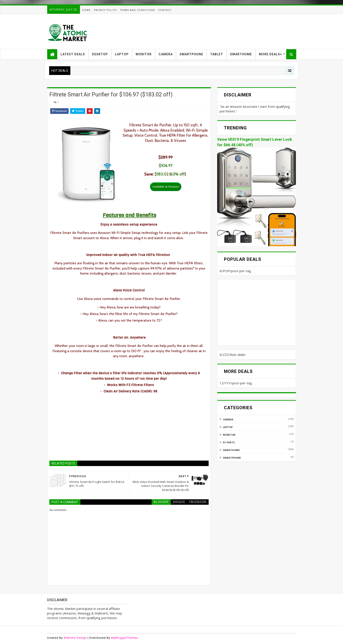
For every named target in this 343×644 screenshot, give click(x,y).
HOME (86, 10)
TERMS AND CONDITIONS (138, 10)
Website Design (75, 638)
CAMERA (166, 54)
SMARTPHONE (191, 54)
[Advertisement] (217, 31)
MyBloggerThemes (125, 638)
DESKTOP (100, 54)
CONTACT (165, 10)
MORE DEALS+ (270, 54)
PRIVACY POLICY (105, 10)
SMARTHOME (241, 54)
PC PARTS (229, 442)
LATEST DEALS (73, 54)
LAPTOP (122, 54)
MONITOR (144, 54)
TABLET (217, 54)
